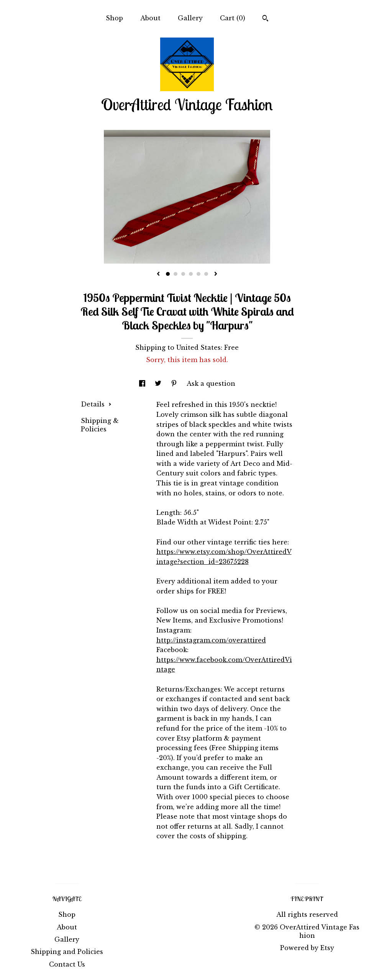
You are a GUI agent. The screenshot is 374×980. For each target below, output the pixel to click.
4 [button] (191, 274)
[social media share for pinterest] (175, 383)
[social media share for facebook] (143, 383)
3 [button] (183, 274)
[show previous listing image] (158, 274)
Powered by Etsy (307, 948)
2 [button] (176, 274)
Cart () (233, 18)
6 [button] (206, 274)
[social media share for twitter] (159, 383)
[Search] (265, 19)
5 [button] (198, 274)
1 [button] (168, 274)
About (150, 18)
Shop (114, 18)
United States (198, 347)
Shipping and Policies (67, 952)
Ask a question (211, 383)
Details (96, 404)
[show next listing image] (216, 274)
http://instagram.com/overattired (211, 640)
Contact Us (67, 964)
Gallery (190, 18)
